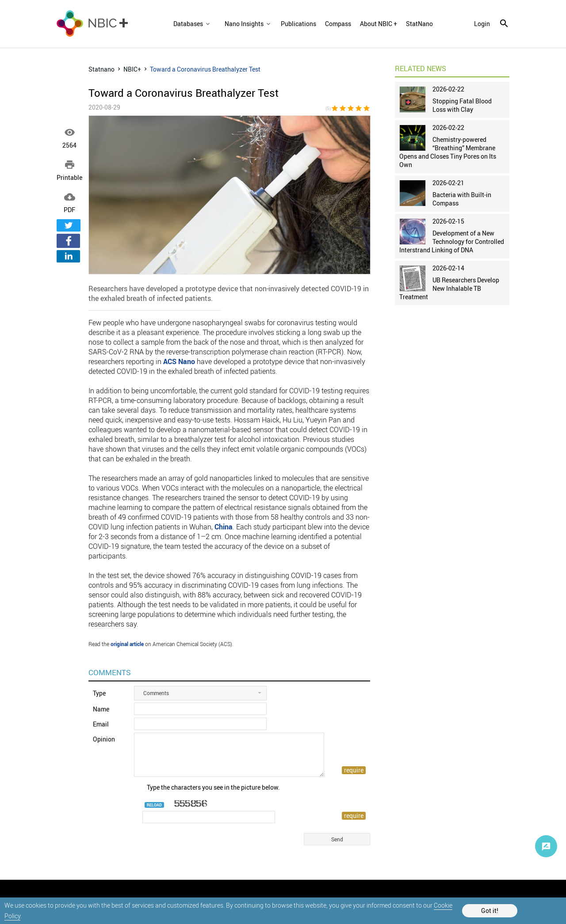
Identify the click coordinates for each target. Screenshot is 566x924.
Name (101, 709)
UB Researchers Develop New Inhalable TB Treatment (449, 288)
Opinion (104, 739)
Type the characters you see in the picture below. (213, 787)
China (224, 527)
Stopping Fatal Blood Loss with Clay (462, 105)
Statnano (101, 69)
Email (101, 724)
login (482, 24)
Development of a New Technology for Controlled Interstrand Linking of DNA (452, 241)
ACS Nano (179, 361)
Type (99, 693)
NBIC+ (132, 69)
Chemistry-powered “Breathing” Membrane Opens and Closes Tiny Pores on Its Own (448, 152)
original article (127, 644)
